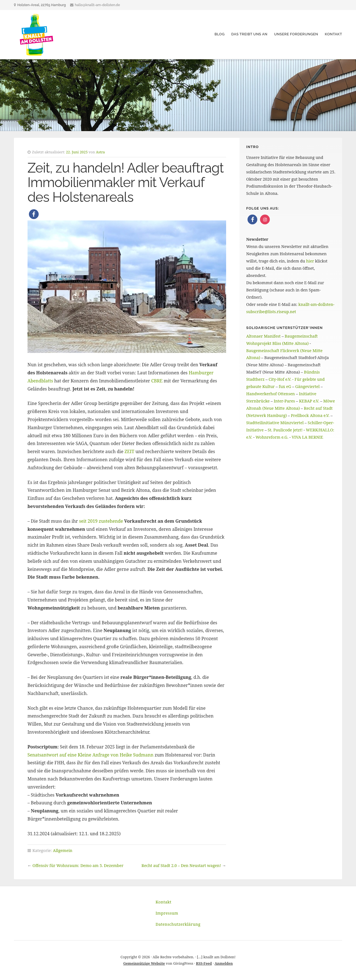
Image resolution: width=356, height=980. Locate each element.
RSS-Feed (204, 963)
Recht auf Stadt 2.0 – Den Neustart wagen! (181, 865)
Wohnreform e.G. (272, 437)
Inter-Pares (284, 401)
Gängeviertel (308, 386)
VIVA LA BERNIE (307, 437)
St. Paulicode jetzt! (285, 430)
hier (310, 261)
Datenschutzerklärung (178, 924)
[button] (34, 214)
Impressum (167, 913)
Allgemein (63, 850)
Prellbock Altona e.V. (310, 415)
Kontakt (333, 34)
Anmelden (223, 963)
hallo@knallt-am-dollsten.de (97, 5)
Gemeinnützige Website (144, 963)
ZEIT (129, 451)
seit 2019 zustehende (101, 521)
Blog (219, 34)
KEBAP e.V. (309, 401)
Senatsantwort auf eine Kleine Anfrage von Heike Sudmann (91, 755)
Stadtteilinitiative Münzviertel (275, 423)
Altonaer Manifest (263, 336)
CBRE (157, 381)
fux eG (285, 386)
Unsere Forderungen (296, 34)
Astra (100, 152)
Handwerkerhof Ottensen (270, 394)
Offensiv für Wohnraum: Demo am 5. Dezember (78, 865)
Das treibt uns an (249, 34)
